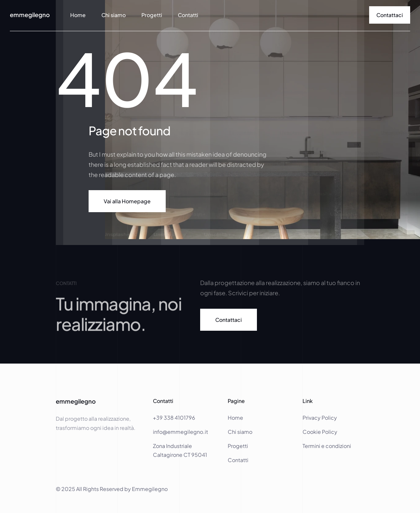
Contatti (188, 15)
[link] (390, 15)
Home (236, 418)
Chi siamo (114, 15)
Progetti (152, 15)
